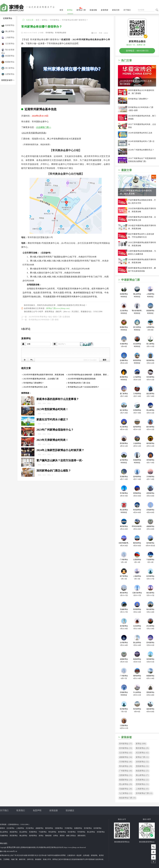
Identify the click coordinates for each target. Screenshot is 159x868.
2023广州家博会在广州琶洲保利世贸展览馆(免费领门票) (142, 160)
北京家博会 (8, 44)
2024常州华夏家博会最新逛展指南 (82, 379)
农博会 (56, 836)
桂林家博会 (8, 25)
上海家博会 (8, 38)
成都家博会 (126, 757)
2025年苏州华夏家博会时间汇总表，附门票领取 (137, 82)
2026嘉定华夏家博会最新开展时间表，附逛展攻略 (142, 227)
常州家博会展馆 (61, 33)
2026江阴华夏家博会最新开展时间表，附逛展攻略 (142, 244)
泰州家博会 (62, 832)
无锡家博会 (126, 789)
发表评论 (26, 338)
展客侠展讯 (81, 836)
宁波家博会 (43, 832)
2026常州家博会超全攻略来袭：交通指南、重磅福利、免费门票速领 (96, 375)
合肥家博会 (8, 74)
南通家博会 (126, 780)
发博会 (41, 836)
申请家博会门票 (131, 280)
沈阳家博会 (126, 775)
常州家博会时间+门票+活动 (79, 383)
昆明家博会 (142, 784)
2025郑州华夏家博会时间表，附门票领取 (142, 117)
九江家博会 (126, 793)
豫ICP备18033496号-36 (9, 851)
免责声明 (37, 810)
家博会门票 (81, 10)
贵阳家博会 (142, 766)
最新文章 (127, 170)
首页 (61, 10)
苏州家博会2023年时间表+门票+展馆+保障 (141, 109)
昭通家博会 (8, 62)
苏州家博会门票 (144, 793)
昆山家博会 (126, 784)
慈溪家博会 (8, 56)
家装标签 (127, 737)
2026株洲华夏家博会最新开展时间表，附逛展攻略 (142, 261)
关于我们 (127, 10)
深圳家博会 (142, 762)
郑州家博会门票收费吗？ (138, 99)
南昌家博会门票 (127, 798)
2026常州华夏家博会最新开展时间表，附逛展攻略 (44, 375)
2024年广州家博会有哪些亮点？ (141, 150)
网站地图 (3, 843)
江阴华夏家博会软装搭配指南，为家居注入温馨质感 (142, 253)
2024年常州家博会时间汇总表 (35, 387)
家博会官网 (11, 847)
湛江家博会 (8, 68)
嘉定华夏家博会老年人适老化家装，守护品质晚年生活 (141, 236)
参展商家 (105, 10)
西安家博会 (14, 836)
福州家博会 (33, 836)
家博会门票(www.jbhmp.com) (58, 308)
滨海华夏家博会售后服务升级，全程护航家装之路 (142, 219)
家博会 (70, 10)
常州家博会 (55, 20)
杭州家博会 (98, 828)
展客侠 (2, 828)
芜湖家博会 (33, 832)
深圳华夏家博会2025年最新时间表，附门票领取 (141, 92)
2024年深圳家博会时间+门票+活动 (141, 143)
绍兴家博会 (72, 832)
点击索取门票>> (44, 127)
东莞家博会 (142, 780)
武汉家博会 (142, 753)
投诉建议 (70, 810)
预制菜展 (48, 836)
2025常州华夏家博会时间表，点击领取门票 (41, 379)
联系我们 (21, 810)
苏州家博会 (126, 748)
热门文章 (127, 60)
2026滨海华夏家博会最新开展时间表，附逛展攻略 (142, 210)
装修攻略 (93, 10)
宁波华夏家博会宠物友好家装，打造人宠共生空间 (142, 202)
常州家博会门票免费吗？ (34, 383)
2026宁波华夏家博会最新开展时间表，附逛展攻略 (136, 192)
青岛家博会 (126, 766)
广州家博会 (126, 771)
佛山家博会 (8, 32)
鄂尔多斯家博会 (8, 50)
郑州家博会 (126, 744)
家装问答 (116, 10)
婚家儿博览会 (71, 836)
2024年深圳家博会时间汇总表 (140, 133)
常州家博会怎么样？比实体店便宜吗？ (83, 387)
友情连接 (54, 810)
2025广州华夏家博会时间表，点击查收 (142, 126)
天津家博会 (126, 762)
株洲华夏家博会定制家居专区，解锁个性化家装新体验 (142, 270)
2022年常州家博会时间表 (34, 133)
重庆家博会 (142, 748)
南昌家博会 (142, 771)
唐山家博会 (142, 775)
